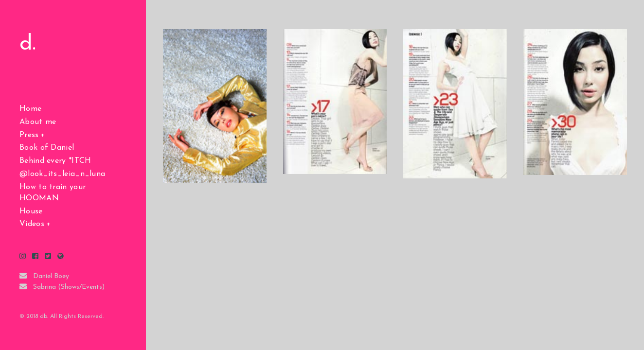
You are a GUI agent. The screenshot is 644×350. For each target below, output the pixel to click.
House (31, 211)
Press (29, 135)
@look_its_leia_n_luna (62, 174)
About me (38, 122)
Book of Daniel (47, 148)
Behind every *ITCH (55, 161)
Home (30, 109)
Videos (32, 224)
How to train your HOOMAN (53, 193)
